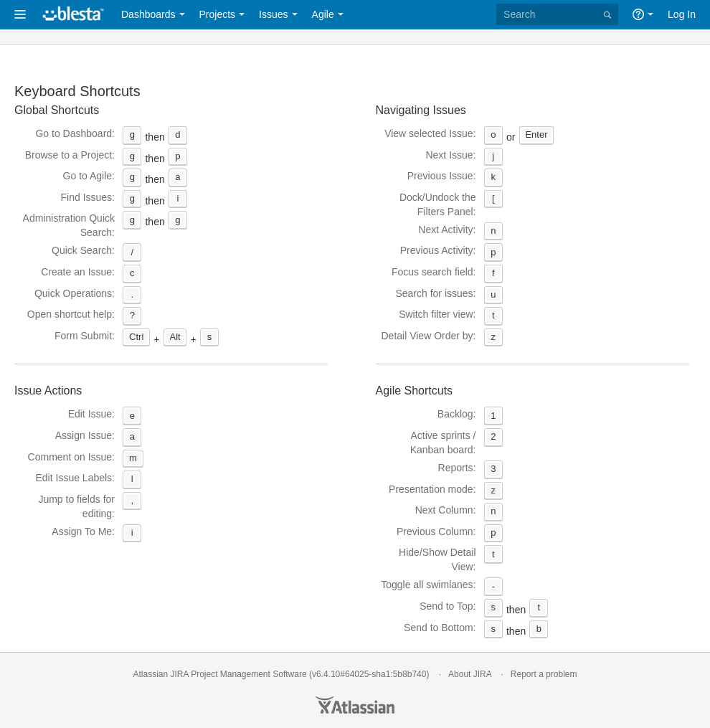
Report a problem (544, 674)
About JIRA (470, 674)
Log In (682, 14)
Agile (323, 14)
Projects (218, 14)
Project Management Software (248, 674)
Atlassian (355, 705)
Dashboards (148, 14)
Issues (273, 14)
